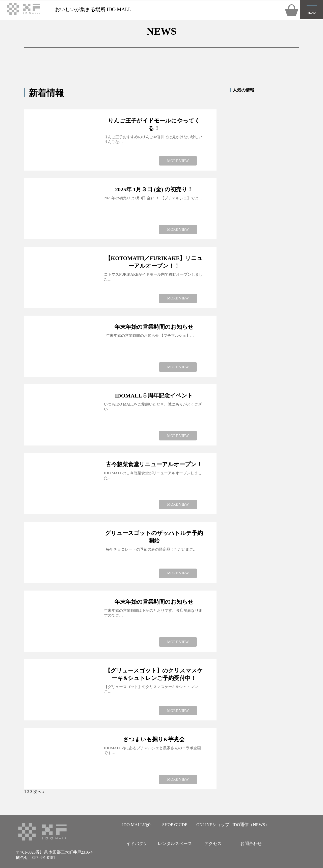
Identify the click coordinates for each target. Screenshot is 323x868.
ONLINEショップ (213, 825)
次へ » (39, 792)
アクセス (213, 844)
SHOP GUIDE (175, 825)
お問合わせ (251, 844)
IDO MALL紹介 (137, 825)
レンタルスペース (175, 844)
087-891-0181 (44, 858)
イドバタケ (137, 844)
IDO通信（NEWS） (251, 825)
